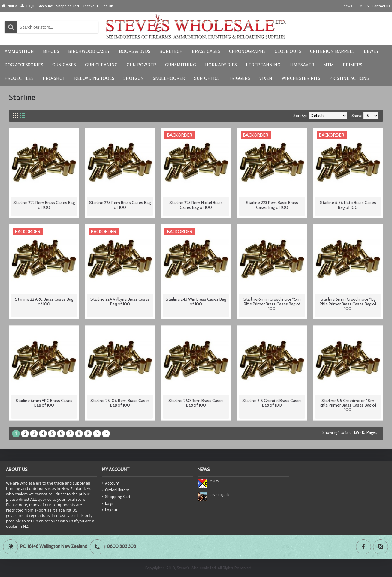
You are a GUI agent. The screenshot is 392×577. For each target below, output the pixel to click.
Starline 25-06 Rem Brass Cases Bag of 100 (120, 403)
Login (108, 503)
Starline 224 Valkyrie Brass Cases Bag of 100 (120, 301)
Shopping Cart (116, 497)
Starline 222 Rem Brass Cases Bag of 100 (44, 205)
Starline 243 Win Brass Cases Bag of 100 (196, 301)
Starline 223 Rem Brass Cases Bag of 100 (120, 205)
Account (111, 484)
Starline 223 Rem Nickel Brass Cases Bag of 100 (196, 205)
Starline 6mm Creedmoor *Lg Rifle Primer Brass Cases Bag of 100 (348, 304)
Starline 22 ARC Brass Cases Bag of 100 (44, 301)
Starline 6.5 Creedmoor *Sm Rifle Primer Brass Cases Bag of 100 (348, 405)
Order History (115, 490)
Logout (110, 510)
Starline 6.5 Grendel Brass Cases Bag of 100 (272, 403)
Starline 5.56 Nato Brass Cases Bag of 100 (348, 205)
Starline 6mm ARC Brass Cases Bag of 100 (44, 403)
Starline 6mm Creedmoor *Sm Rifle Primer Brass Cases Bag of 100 (272, 304)
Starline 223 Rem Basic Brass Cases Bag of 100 (272, 205)
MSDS (214, 481)
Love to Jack (219, 495)
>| (106, 433)
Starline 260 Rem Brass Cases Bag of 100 (196, 403)
